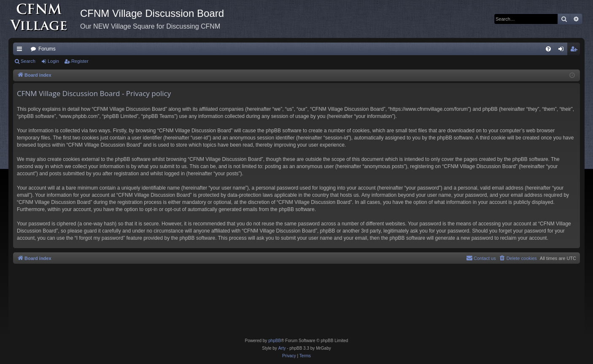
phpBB (275, 341)
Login (53, 61)
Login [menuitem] (563, 51)
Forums (47, 49)
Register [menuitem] (575, 51)
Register (80, 61)
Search (28, 61)
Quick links (21, 51)
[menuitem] (548, 49)
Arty (282, 348)
